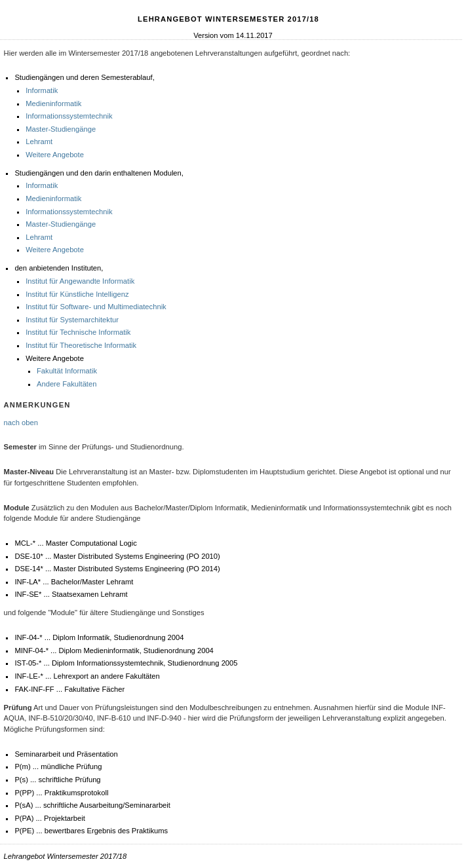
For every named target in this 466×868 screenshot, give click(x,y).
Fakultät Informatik (67, 371)
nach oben (21, 423)
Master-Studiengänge (61, 129)
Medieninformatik (53, 104)
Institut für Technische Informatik (78, 332)
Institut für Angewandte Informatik (80, 281)
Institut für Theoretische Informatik (81, 345)
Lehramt (39, 142)
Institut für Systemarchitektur (72, 320)
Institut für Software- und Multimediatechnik (96, 307)
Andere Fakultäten (67, 384)
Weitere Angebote (55, 155)
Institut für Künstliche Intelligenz (77, 294)
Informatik (42, 90)
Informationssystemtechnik (69, 116)
